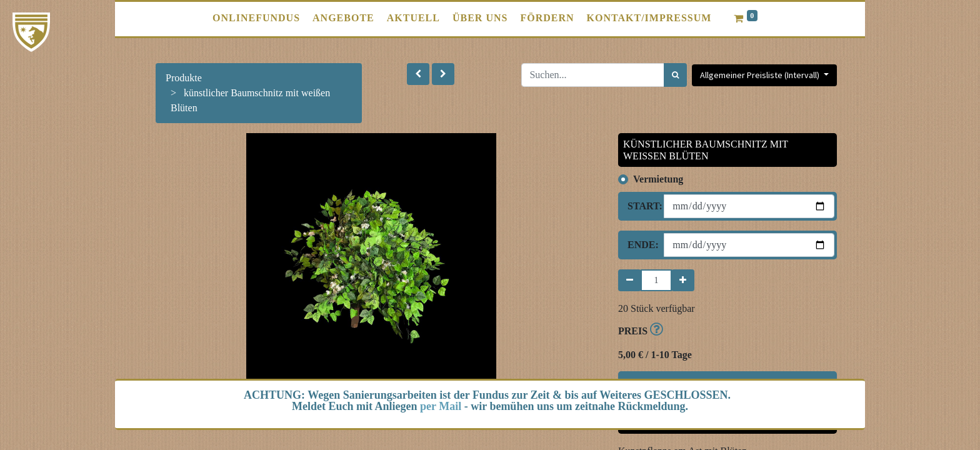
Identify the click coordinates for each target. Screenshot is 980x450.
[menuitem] (256, 18)
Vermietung (658, 179)
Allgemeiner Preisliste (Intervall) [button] (761, 75)
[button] (418, 74)
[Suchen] (675, 75)
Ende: (641, 245)
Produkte (184, 78)
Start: (641, 206)
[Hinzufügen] (683, 280)
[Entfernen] (630, 280)
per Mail (441, 406)
